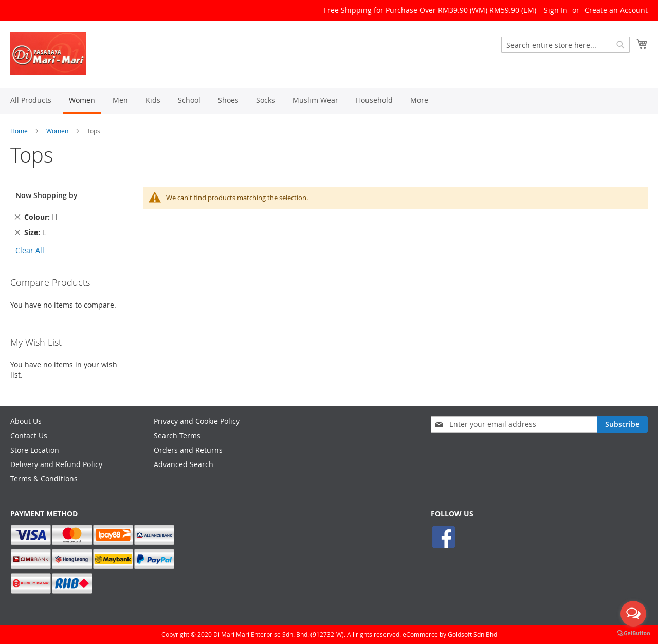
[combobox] (565, 45)
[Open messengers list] (633, 614)
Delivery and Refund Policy (56, 464)
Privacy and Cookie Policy (197, 421)
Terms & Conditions (44, 479)
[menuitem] (31, 100)
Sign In (556, 10)
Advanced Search (184, 464)
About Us (26, 421)
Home (19, 131)
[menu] (329, 101)
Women (57, 131)
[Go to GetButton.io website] (633, 633)
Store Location (35, 450)
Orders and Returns (188, 450)
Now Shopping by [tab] (47, 195)
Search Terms (177, 435)
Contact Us (29, 435)
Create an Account (616, 10)
